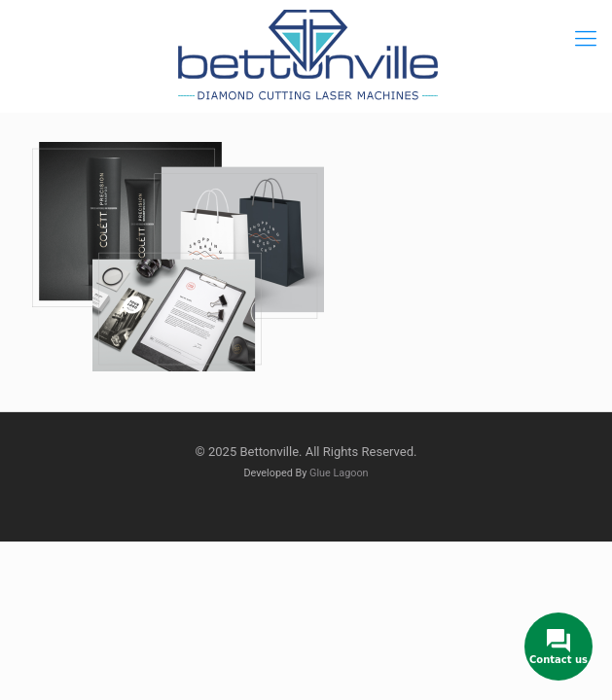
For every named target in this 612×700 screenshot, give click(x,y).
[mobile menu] (586, 39)
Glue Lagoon (339, 473)
